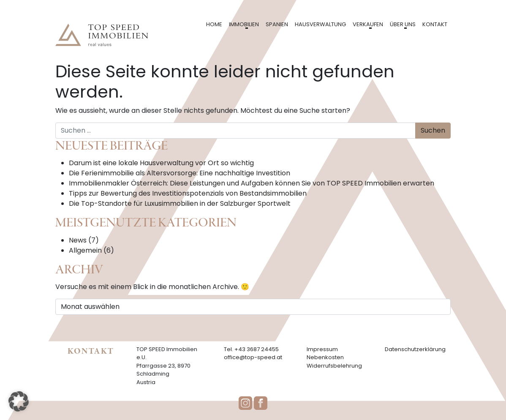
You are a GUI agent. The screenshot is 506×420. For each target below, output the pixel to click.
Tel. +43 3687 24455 (251, 349)
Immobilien (244, 24)
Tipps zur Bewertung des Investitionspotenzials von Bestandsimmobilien (188, 193)
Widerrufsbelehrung (334, 366)
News (78, 240)
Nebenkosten (325, 357)
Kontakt (435, 24)
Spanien (277, 24)
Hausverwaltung (320, 24)
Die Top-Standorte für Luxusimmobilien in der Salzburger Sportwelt (180, 203)
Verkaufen (368, 24)
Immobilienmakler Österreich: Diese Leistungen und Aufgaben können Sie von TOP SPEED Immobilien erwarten (252, 183)
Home (214, 24)
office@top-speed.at (253, 357)
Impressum (322, 349)
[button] (19, 401)
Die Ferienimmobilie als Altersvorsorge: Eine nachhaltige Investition (180, 173)
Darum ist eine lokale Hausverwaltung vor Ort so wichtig (161, 163)
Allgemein (85, 250)
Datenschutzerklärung (415, 349)
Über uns (403, 24)
